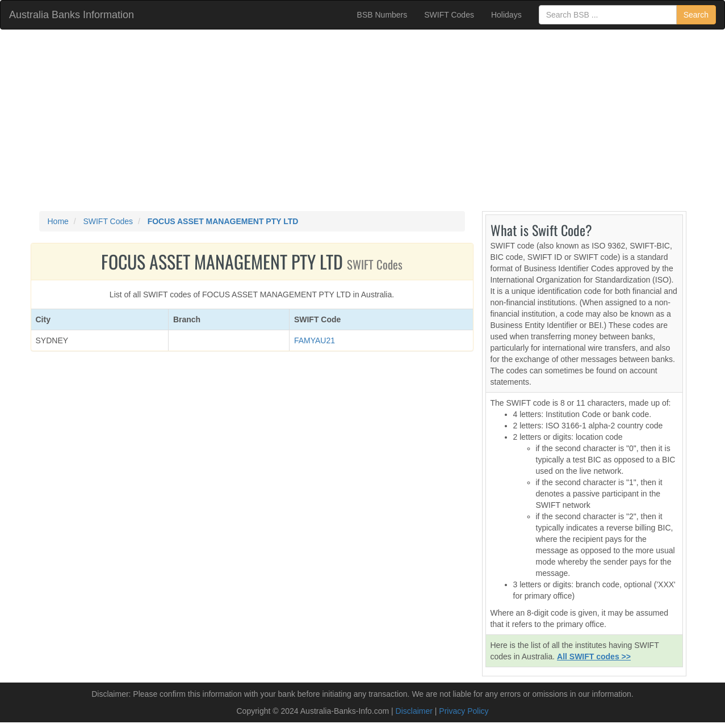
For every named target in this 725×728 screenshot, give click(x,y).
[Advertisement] (363, 120)
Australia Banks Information (72, 15)
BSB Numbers (382, 15)
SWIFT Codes (449, 15)
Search (696, 15)
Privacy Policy (464, 711)
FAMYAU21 (315, 340)
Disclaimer (414, 711)
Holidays (506, 15)
